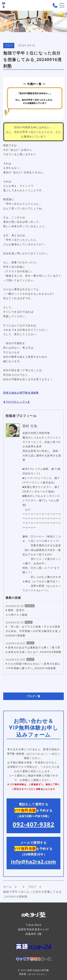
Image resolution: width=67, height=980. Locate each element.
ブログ (9, 46)
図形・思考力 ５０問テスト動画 (17, 612)
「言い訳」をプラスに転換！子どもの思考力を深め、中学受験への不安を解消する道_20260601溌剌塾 (33, 631)
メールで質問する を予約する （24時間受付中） (33, 853)
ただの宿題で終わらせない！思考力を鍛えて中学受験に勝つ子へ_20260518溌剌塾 (33, 666)
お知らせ (30, 606)
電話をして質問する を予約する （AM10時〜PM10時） (33, 815)
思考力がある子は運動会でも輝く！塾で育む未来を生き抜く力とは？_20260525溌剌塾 (34, 650)
